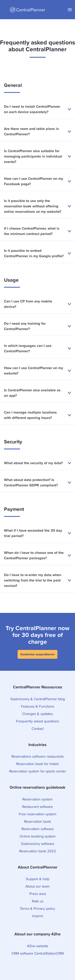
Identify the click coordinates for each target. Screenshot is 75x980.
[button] (70, 10)
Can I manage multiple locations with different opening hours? (37, 415)
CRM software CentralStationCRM (38, 953)
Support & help (38, 879)
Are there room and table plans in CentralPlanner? (37, 132)
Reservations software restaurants (37, 756)
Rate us (38, 901)
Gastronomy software (38, 844)
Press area (38, 894)
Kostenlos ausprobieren (37, 654)
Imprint (38, 916)
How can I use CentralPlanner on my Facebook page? (37, 181)
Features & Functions (38, 706)
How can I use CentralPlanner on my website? (37, 371)
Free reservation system (38, 814)
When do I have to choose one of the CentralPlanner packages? (37, 555)
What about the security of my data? (37, 463)
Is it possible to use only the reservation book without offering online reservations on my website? (37, 206)
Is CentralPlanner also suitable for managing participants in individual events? (37, 156)
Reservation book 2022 (38, 851)
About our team (38, 886)
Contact (38, 728)
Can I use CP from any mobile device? (37, 304)
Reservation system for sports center (38, 771)
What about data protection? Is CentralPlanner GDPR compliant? (37, 483)
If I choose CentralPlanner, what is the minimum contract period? (37, 231)
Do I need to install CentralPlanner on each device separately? (37, 109)
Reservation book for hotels (37, 764)
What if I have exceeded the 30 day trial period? (37, 533)
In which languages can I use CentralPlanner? (37, 348)
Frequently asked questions (37, 721)
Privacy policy (44, 908)
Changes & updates (37, 714)
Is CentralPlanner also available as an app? (37, 393)
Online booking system (38, 836)
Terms (24, 908)
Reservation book (37, 821)
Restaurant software (37, 807)
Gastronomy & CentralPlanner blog (38, 699)
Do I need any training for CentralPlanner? (37, 326)
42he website (38, 946)
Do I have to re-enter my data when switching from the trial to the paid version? (37, 580)
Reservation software (38, 829)
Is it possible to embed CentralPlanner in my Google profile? (37, 253)
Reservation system (37, 799)
